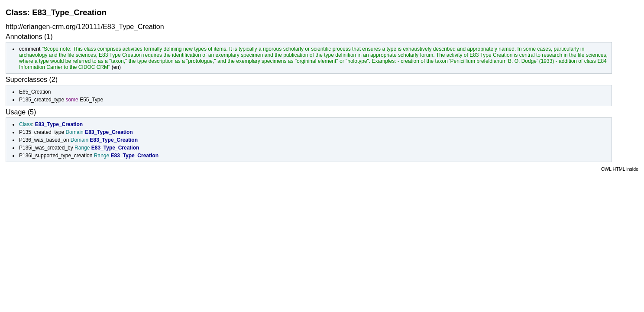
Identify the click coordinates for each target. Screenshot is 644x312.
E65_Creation (35, 92)
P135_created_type (42, 100)
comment (30, 49)
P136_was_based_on (44, 140)
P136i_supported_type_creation (56, 156)
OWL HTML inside (620, 169)
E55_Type (91, 100)
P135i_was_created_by (46, 148)
